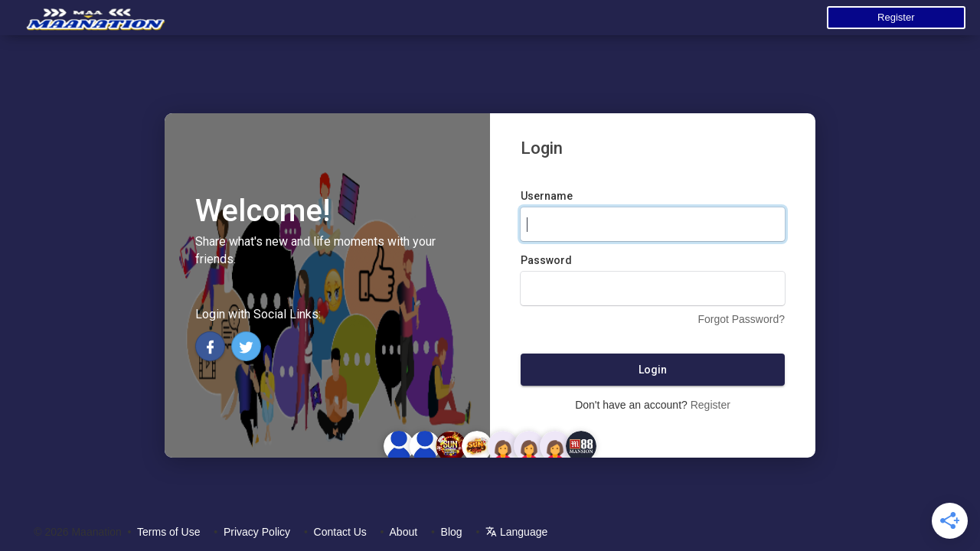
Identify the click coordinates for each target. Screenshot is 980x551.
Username (547, 196)
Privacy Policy (257, 532)
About (404, 532)
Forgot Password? (741, 319)
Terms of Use (168, 532)
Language (516, 532)
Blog (452, 532)
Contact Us (340, 532)
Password (546, 260)
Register (896, 17)
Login (653, 370)
